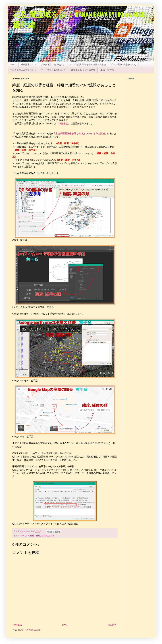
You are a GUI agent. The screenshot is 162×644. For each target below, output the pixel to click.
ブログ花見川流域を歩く (53, 65)
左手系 (51, 536)
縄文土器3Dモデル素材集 (83, 70)
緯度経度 (63, 123)
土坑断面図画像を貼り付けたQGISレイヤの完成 (80, 133)
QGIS (27, 536)
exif (22, 536)
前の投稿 (112, 625)
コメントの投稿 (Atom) (29, 630)
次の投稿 (17, 625)
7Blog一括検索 (107, 70)
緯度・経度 (35, 536)
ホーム (13, 65)
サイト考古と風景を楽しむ (54, 70)
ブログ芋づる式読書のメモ (23, 70)
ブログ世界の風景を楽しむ (123, 65)
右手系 (44, 536)
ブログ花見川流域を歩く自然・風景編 (87, 65)
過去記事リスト (29, 65)
